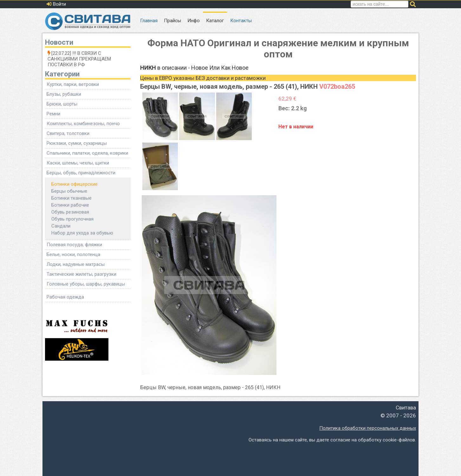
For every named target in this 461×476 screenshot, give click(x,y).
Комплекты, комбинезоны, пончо (83, 124)
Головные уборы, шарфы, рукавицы (86, 284)
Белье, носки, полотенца (73, 254)
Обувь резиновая (70, 212)
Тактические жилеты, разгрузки (81, 274)
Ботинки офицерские (75, 184)
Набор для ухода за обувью (82, 233)
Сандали (61, 226)
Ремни (53, 114)
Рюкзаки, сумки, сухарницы (77, 143)
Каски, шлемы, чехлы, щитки (78, 163)
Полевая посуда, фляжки (74, 245)
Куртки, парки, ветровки (73, 84)
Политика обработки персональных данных (368, 428)
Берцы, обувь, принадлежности (81, 173)
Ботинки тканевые (71, 198)
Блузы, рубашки (64, 94)
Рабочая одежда (65, 297)
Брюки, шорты (62, 104)
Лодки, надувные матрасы (76, 264)
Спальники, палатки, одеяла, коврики (87, 153)
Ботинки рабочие (70, 205)
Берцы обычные (69, 191)
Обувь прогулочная (72, 219)
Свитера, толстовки (68, 133)
